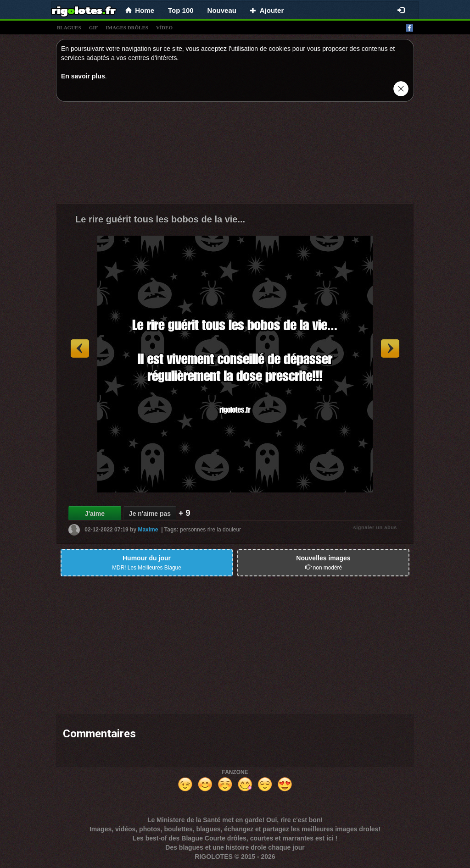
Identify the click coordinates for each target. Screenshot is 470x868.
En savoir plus (83, 76)
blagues (69, 28)
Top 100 (181, 10)
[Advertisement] (235, 155)
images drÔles (127, 28)
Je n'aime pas (150, 514)
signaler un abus (375, 527)
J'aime (95, 514)
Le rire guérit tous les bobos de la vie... (160, 219)
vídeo (164, 28)
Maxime (148, 530)
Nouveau (222, 10)
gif (94, 28)
